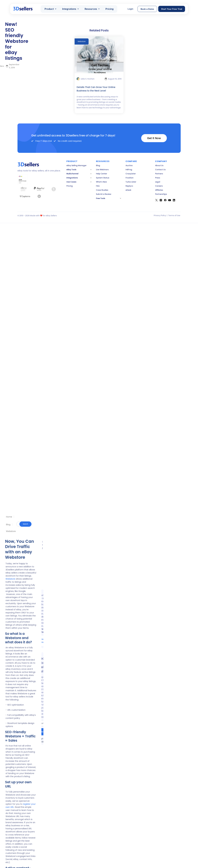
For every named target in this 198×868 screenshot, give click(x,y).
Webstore (11, 531)
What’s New (101, 182)
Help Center (102, 174)
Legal (158, 182)
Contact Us (160, 170)
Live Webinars (102, 170)
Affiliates (159, 190)
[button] (51, 9)
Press (158, 178)
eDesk (128, 190)
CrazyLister (131, 174)
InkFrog (129, 170)
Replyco (129, 186)
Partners (159, 174)
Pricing (109, 9)
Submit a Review (104, 194)
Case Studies (102, 190)
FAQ (98, 186)
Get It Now (154, 138)
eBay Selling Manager (76, 165)
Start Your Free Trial (172, 9)
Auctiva (129, 165)
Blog (8, 525)
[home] (23, 9)
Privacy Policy (160, 215)
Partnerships (161, 194)
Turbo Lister (131, 182)
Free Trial (42, 641)
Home (9, 517)
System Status (103, 178)
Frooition (130, 178)
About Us (159, 165)
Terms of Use (174, 215)
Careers (159, 186)
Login (130, 9)
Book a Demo (147, 9)
